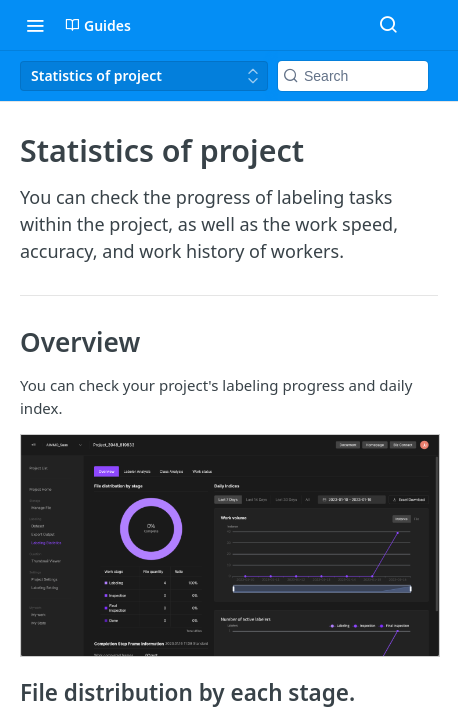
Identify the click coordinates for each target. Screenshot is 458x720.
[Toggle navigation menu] (35, 25)
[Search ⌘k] (388, 25)
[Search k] (353, 76)
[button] (229, 545)
